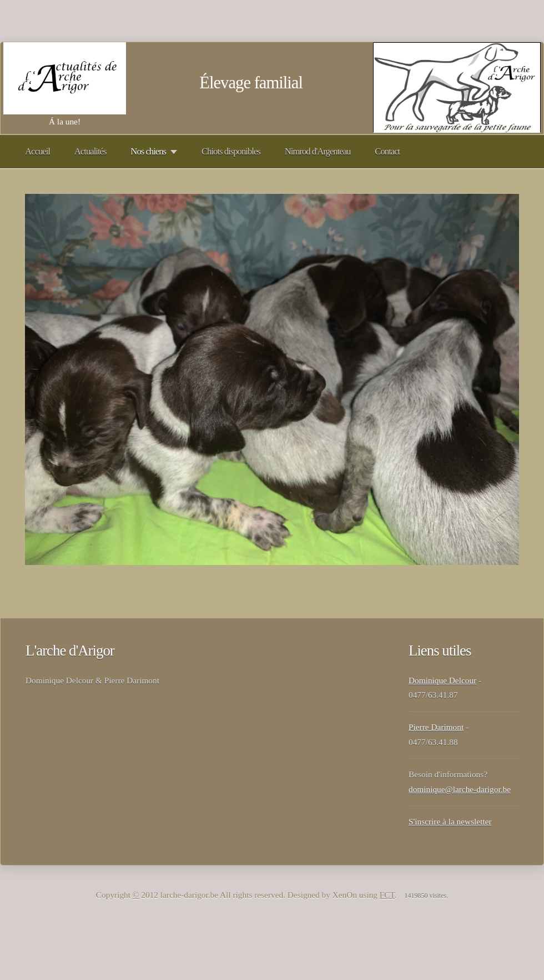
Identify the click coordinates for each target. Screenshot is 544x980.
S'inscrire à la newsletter (450, 821)
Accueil (37, 151)
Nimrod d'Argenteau (318, 151)
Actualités (90, 151)
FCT (387, 895)
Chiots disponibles (231, 151)
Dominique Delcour (442, 680)
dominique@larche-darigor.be (460, 789)
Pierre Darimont (436, 727)
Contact (387, 151)
